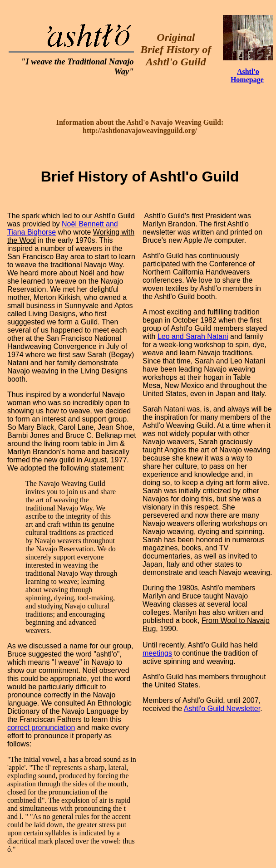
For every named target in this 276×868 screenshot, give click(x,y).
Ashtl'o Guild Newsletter (222, 709)
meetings (157, 653)
